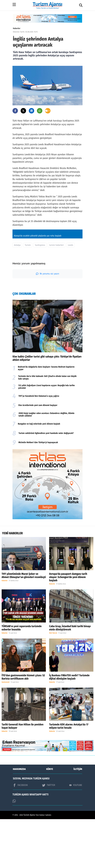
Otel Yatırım (53, 682)
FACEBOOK (20, 834)
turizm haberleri (56, 294)
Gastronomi (6, 731)
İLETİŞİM (78, 818)
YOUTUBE (76, 834)
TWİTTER (49, 834)
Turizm (28, 294)
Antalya (17, 294)
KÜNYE (50, 818)
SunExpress (40, 294)
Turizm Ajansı (29, 864)
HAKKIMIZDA (19, 818)
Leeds (71, 294)
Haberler (17, 28)
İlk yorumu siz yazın (48, 323)
